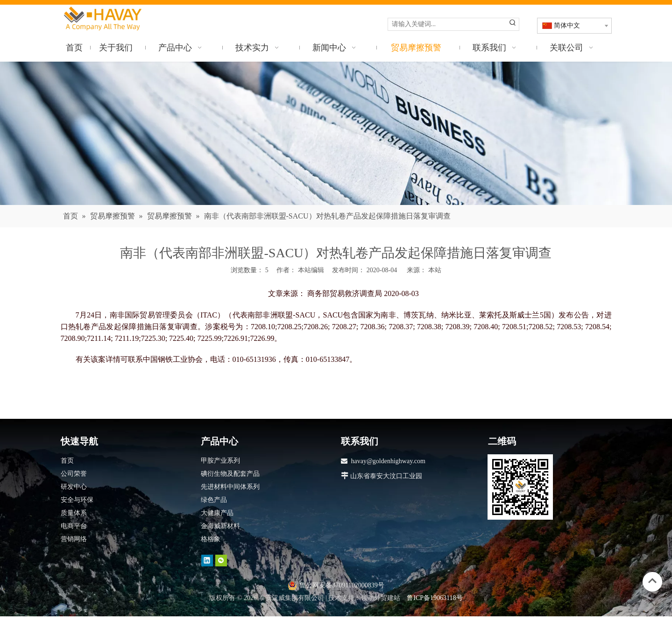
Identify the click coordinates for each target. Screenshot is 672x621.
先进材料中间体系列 (230, 487)
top (652, 581)
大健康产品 (217, 513)
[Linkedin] (207, 561)
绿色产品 (214, 500)
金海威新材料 (220, 526)
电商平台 (74, 526)
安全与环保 (77, 500)
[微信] (221, 561)
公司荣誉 (74, 474)
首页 (67, 461)
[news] (336, 133)
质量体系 (74, 513)
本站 (435, 270)
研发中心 (74, 487)
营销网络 (74, 539)
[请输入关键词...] (447, 24)
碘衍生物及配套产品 (230, 474)
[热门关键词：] (513, 24)
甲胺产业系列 (220, 461)
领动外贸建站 (381, 598)
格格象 (211, 539)
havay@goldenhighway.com (388, 461)
